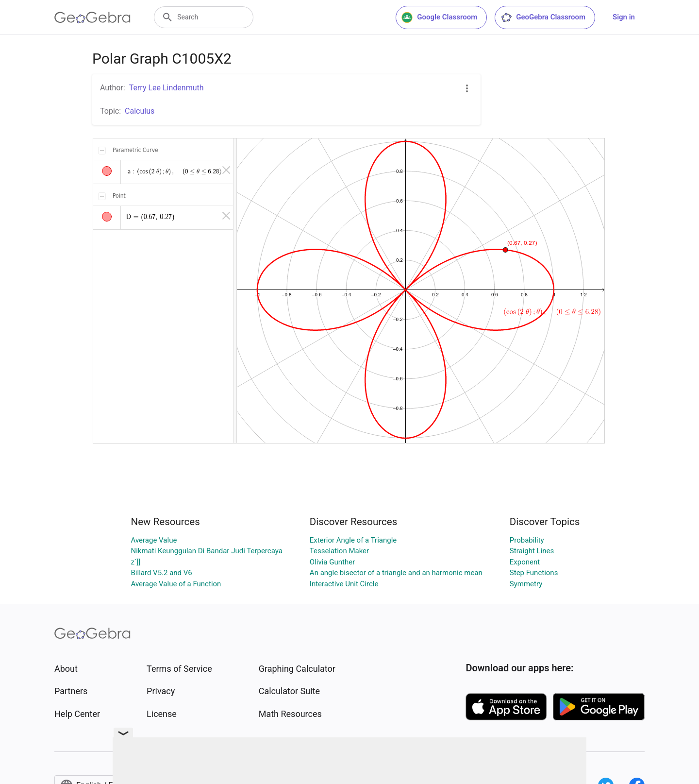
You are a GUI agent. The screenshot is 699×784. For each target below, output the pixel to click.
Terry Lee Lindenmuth (166, 88)
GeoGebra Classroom (543, 17)
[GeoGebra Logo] (92, 17)
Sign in (624, 17)
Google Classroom (439, 17)
